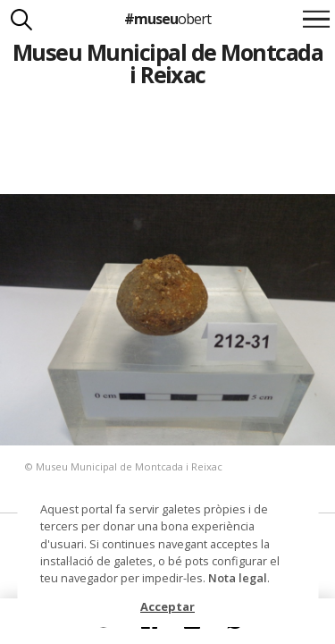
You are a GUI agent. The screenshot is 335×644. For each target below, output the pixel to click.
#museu (167, 19)
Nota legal (238, 578)
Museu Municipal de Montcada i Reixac (167, 63)
